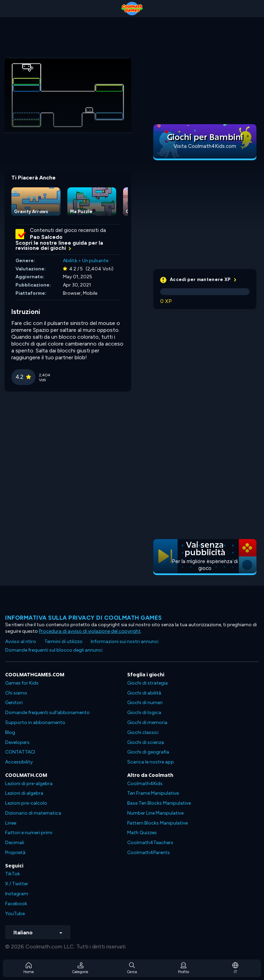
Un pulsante (95, 261)
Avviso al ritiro (21, 641)
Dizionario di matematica (33, 813)
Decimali (15, 843)
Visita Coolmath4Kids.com (205, 146)
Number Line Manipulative (155, 813)
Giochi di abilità (144, 693)
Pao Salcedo (46, 237)
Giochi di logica (144, 713)
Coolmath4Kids (145, 784)
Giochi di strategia (147, 683)
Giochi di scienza (146, 742)
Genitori (14, 703)
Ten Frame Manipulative (153, 793)
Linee (11, 823)
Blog (10, 732)
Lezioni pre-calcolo (26, 803)
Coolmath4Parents (148, 853)
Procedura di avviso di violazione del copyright (90, 631)
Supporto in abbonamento (35, 722)
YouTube (15, 914)
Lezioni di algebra (24, 793)
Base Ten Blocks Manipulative (159, 803)
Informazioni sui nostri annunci (125, 641)
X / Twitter (17, 884)
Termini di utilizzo (63, 641)
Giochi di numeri (145, 703)
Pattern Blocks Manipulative (157, 823)
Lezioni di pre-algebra (29, 784)
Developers (17, 742)
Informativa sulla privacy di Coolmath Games (84, 618)
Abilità (70, 261)
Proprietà (15, 853)
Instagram (17, 894)
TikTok (13, 874)
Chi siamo (16, 693)
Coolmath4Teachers (150, 843)
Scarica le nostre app (151, 762)
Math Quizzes (142, 833)
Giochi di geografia (148, 752)
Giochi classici (143, 732)
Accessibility (19, 762)
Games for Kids (22, 683)
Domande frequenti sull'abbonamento (47, 713)
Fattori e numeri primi (29, 833)
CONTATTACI (20, 752)
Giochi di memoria (147, 722)
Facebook (16, 904)
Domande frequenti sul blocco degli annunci (54, 650)
